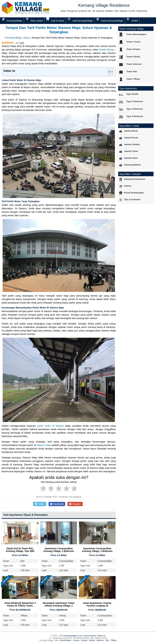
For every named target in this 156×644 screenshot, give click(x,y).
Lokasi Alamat (90, 636)
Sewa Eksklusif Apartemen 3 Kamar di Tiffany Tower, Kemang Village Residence (20, 606)
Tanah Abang (106, 50)
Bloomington (66, 640)
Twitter (40, 504)
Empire (84, 640)
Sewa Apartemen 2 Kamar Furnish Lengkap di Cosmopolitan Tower (97, 606)
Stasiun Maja (44, 445)
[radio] (43, 489)
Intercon (100, 640)
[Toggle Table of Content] (109, 72)
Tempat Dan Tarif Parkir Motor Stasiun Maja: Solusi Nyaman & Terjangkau (59, 30)
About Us (101, 636)
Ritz (107, 640)
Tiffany (113, 640)
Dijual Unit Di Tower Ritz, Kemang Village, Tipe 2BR (20, 550)
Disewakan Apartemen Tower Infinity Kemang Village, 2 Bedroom (59, 606)
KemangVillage (13, 38)
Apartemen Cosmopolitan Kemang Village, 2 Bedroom (59, 550)
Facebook (57, 504)
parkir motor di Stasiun (50, 426)
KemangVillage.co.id (73, 636)
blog (27, 38)
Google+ (75, 504)
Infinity (92, 640)
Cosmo (76, 640)
